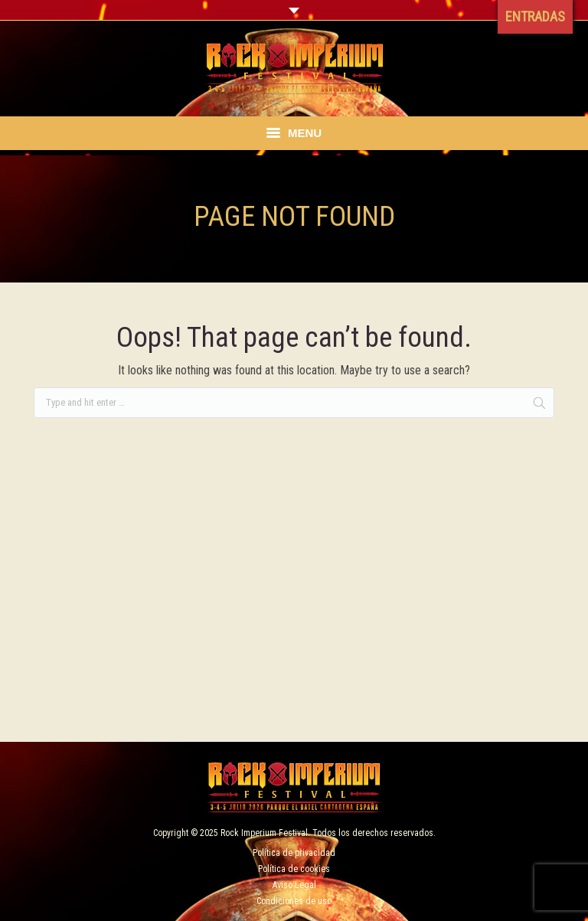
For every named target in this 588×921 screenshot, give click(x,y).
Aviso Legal (294, 885)
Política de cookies (294, 869)
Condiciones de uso (294, 901)
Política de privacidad (294, 853)
